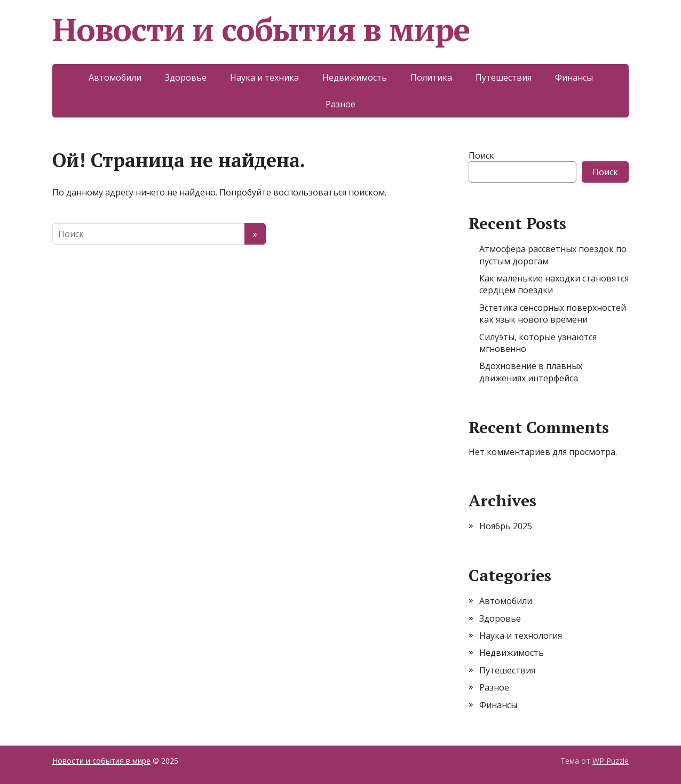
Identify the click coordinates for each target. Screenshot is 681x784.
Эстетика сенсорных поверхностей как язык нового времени (553, 313)
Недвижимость (355, 77)
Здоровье (186, 77)
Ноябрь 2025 (506, 526)
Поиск (481, 155)
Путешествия (504, 77)
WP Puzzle (611, 761)
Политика (431, 77)
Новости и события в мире (261, 29)
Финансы (574, 77)
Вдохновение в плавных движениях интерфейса (531, 372)
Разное (340, 104)
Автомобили (115, 77)
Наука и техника (264, 77)
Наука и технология (521, 636)
